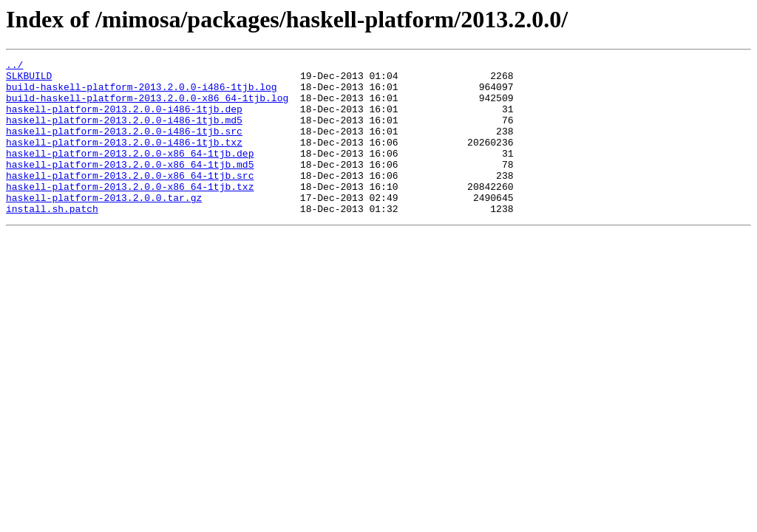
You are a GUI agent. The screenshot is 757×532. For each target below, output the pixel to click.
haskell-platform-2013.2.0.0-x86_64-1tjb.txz (130, 213)
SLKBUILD (29, 80)
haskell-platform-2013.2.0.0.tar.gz (104, 226)
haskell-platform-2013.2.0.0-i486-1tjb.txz (124, 160)
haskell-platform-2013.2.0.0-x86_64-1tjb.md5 (130, 186)
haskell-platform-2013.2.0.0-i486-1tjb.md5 (124, 133)
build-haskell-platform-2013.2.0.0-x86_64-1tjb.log (147, 106)
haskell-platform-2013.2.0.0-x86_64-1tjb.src (130, 199)
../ (14, 66)
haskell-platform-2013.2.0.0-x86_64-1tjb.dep (130, 173)
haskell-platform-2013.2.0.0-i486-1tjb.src (124, 146)
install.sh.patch (52, 239)
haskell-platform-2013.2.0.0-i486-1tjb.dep (124, 120)
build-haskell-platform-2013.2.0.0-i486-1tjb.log (142, 93)
